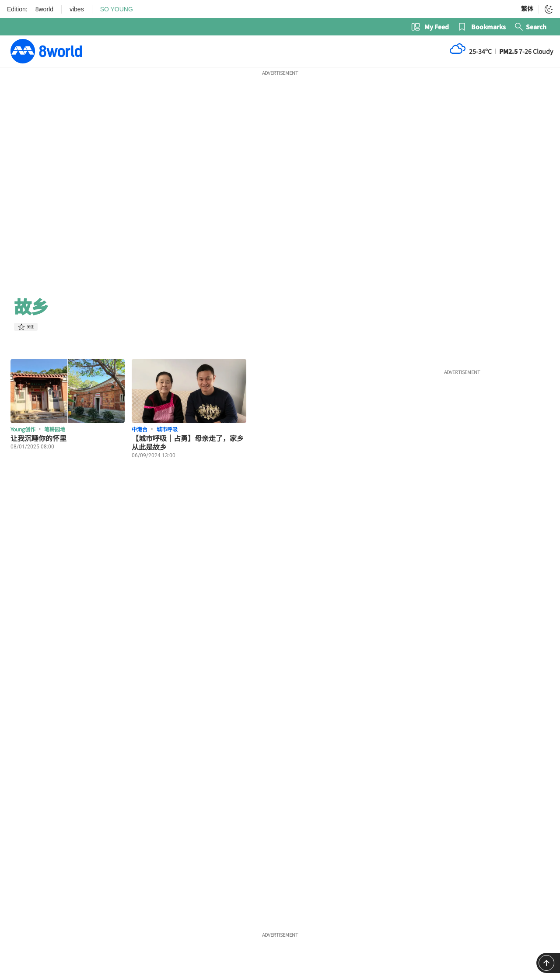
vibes (77, 9)
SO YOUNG (117, 9)
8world (44, 9)
